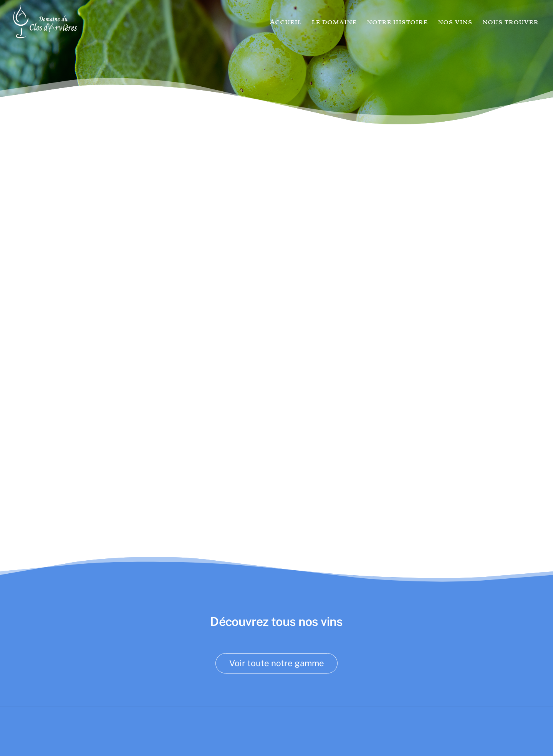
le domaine (334, 22)
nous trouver (510, 22)
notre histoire (397, 22)
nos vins (455, 22)
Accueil (286, 22)
